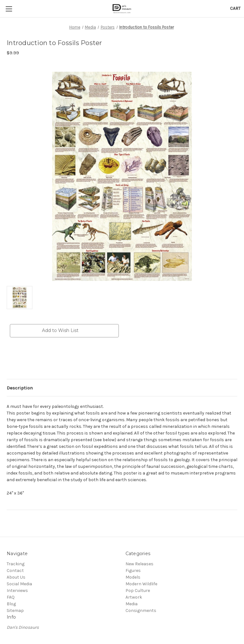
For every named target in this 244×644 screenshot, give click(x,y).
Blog (11, 604)
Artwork (134, 597)
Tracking (16, 564)
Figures (133, 571)
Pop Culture (138, 591)
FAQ (11, 597)
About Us (16, 577)
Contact (15, 571)
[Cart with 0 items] (235, 8)
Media (132, 604)
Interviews (17, 591)
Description (20, 388)
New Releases (139, 564)
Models (133, 577)
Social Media (19, 584)
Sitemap (15, 611)
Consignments (141, 611)
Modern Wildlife (141, 584)
